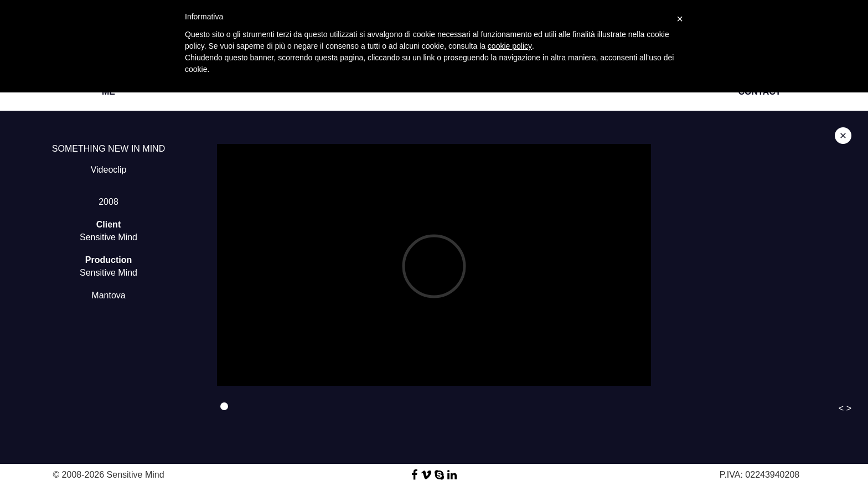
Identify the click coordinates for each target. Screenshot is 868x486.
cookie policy (510, 46)
